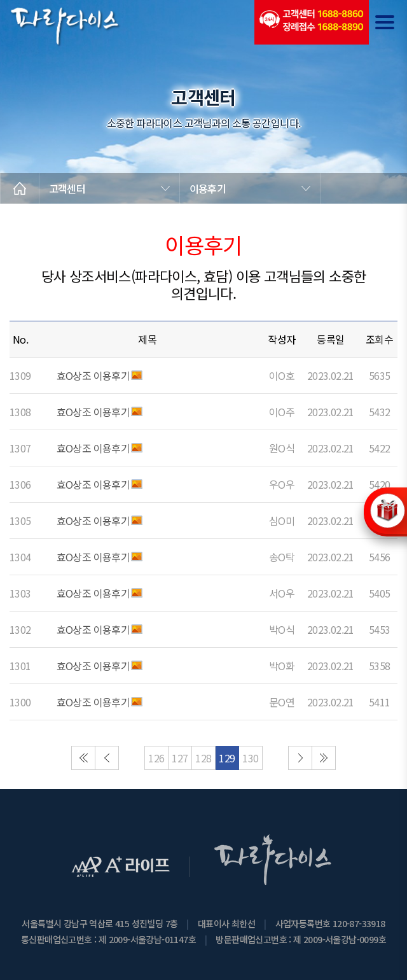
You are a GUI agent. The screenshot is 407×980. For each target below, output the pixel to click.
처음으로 (83, 758)
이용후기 (208, 188)
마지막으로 (324, 758)
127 (180, 758)
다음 (300, 758)
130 (250, 758)
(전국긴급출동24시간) (312, 22)
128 (203, 758)
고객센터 (67, 188)
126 (156, 758)
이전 (107, 758)
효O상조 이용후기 (93, 375)
